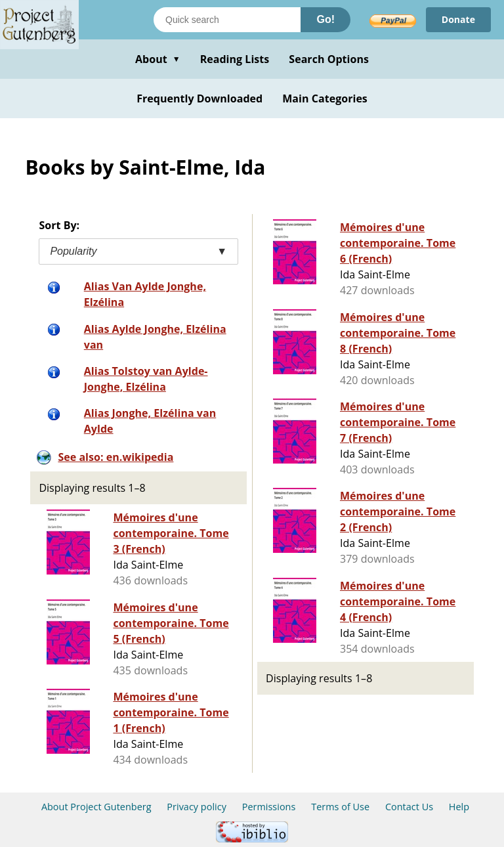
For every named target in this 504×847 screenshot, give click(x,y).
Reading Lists (235, 59)
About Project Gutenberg (96, 807)
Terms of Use (340, 807)
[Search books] (227, 20)
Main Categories (325, 98)
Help (459, 807)
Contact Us (409, 807)
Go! (325, 19)
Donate (458, 19)
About (158, 59)
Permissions (269, 807)
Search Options (329, 59)
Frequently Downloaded (199, 98)
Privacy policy (197, 807)
